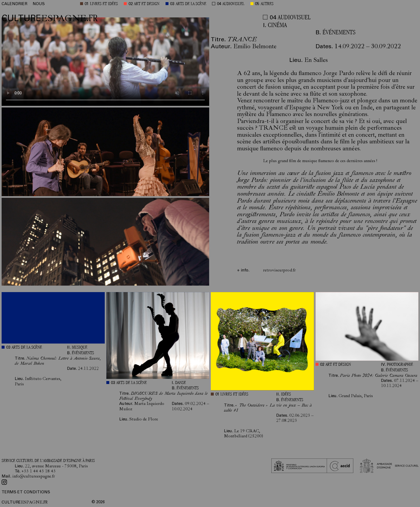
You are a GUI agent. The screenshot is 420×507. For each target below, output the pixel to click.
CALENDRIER (14, 4)
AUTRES (267, 4)
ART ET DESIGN (147, 4)
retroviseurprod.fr (279, 271)
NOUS (39, 4)
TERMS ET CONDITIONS (26, 492)
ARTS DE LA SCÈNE (191, 4)
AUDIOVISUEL (233, 4)
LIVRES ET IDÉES (104, 4)
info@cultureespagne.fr (34, 477)
